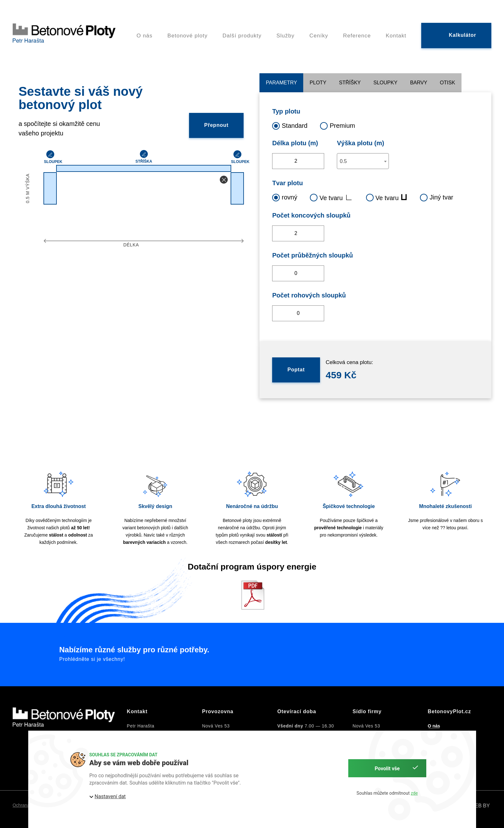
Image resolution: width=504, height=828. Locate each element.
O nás (144, 31)
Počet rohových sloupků (309, 295)
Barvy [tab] (419, 83)
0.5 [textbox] (343, 161)
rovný (285, 197)
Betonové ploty (188, 31)
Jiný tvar (436, 197)
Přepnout (216, 125)
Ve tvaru (331, 197)
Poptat (296, 370)
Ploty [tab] (318, 83)
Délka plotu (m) (295, 143)
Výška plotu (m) (360, 143)
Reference (357, 31)
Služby (285, 31)
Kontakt (396, 31)
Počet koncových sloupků (311, 215)
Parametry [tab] (281, 83)
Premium (337, 125)
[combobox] (363, 161)
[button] (224, 180)
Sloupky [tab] (385, 83)
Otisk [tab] (448, 83)
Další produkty (242, 31)
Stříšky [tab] (350, 83)
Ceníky (319, 31)
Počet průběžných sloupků (312, 255)
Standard (290, 125)
